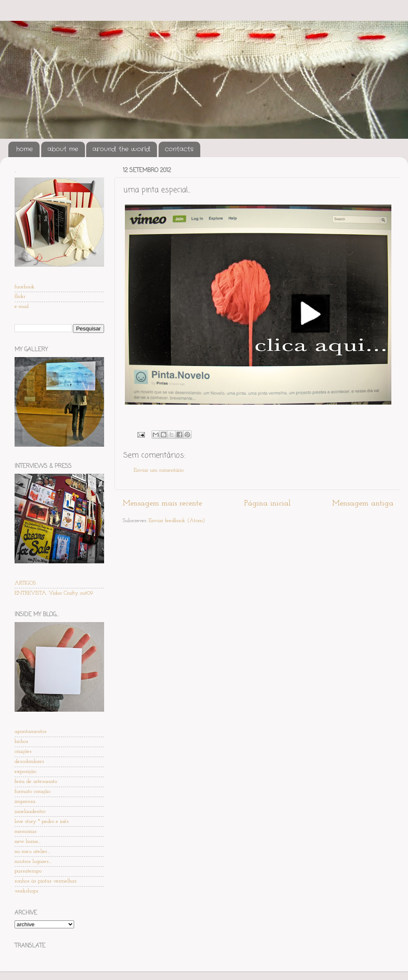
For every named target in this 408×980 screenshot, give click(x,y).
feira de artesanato (36, 781)
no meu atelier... (32, 851)
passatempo (28, 871)
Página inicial (267, 504)
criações (23, 751)
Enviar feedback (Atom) (177, 521)
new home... (27, 841)
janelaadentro (30, 811)
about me (63, 149)
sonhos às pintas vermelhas (46, 881)
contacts (179, 149)
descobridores (29, 761)
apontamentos (31, 731)
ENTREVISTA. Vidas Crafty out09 (54, 593)
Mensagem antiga (363, 504)
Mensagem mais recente (162, 504)
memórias (26, 831)
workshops (26, 891)
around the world (121, 149)
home (25, 149)
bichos (21, 741)
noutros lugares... (33, 861)
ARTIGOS (25, 583)
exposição (25, 771)
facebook (25, 287)
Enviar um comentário (159, 470)
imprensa (25, 801)
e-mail (22, 306)
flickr (20, 296)
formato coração (32, 791)
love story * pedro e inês (42, 821)
